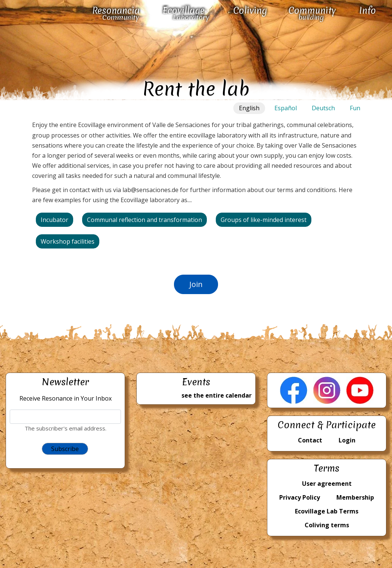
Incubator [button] (55, 220)
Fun (355, 108)
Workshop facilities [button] (68, 241)
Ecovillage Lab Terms (327, 511)
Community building (312, 13)
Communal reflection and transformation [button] (144, 220)
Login (347, 440)
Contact (310, 440)
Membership (355, 497)
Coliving (250, 11)
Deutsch (323, 108)
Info (368, 11)
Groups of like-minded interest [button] (264, 220)
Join (196, 284)
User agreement (327, 484)
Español (286, 108)
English (249, 108)
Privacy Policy (300, 497)
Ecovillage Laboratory (186, 13)
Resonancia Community (116, 13)
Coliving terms (327, 525)
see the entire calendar (217, 395)
